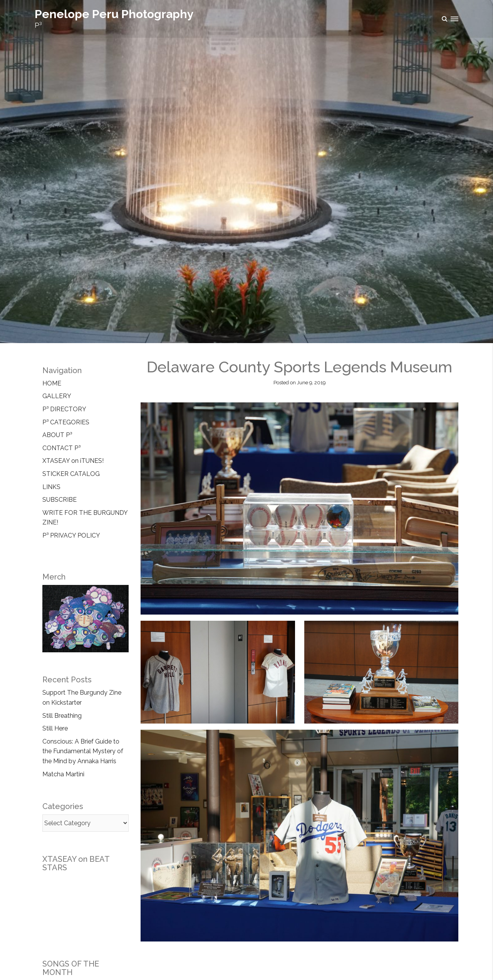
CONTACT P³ (61, 448)
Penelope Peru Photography (114, 14)
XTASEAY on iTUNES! (73, 461)
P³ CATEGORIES (66, 422)
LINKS (51, 487)
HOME (52, 383)
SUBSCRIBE (60, 500)
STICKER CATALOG (71, 474)
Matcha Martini (63, 774)
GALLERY (57, 396)
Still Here (55, 728)
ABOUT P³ (57, 435)
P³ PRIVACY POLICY (71, 535)
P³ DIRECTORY (64, 409)
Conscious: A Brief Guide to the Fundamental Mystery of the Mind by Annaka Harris (83, 751)
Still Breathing (62, 716)
